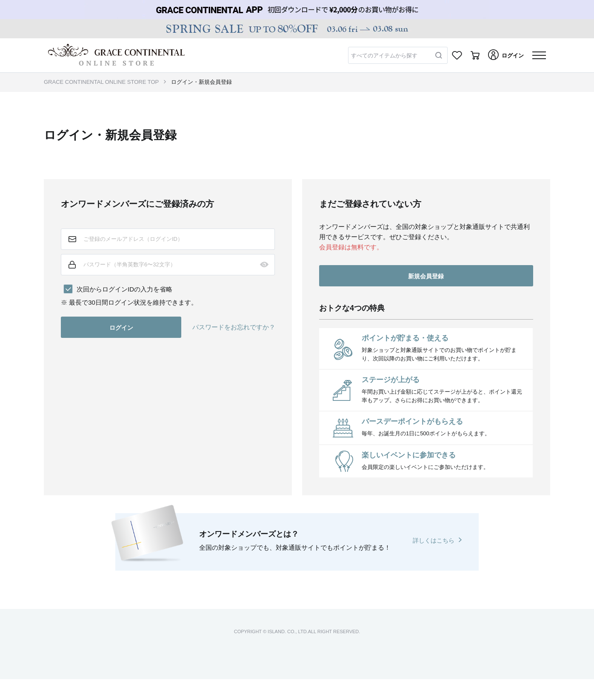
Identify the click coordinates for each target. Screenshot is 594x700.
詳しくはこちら (434, 540)
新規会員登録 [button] (426, 276)
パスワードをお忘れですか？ (234, 327)
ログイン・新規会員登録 (201, 82)
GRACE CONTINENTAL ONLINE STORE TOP (101, 82)
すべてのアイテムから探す (384, 56)
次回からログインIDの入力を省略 (124, 289)
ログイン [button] (121, 328)
